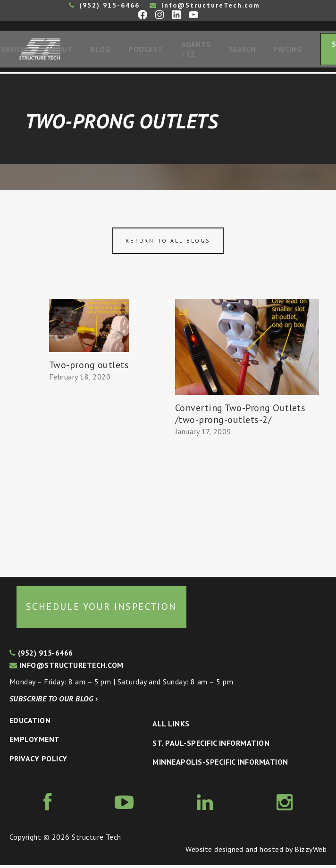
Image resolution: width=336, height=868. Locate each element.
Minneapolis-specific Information (220, 765)
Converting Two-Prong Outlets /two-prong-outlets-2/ (240, 417)
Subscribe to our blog (54, 701)
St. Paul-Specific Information (211, 746)
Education (30, 723)
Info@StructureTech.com (205, 5)
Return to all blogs (168, 243)
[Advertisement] (89, 478)
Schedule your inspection (101, 609)
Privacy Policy (38, 761)
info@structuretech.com (67, 668)
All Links (171, 726)
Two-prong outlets (89, 368)
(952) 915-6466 (104, 5)
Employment (35, 742)
